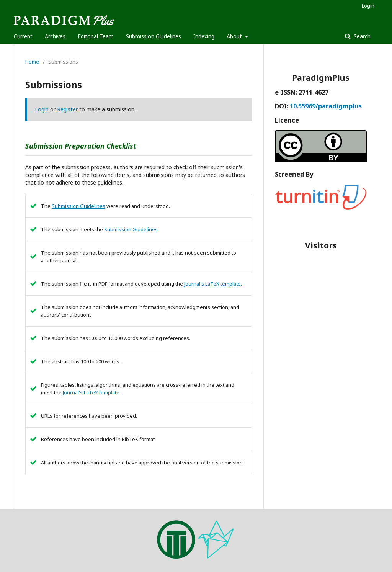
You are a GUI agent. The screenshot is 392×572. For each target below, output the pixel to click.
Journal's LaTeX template (212, 284)
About (235, 36)
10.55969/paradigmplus (326, 106)
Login (368, 6)
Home (32, 62)
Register (67, 109)
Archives (55, 36)
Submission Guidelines (154, 36)
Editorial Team (96, 36)
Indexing (204, 36)
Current (23, 36)
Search (361, 36)
